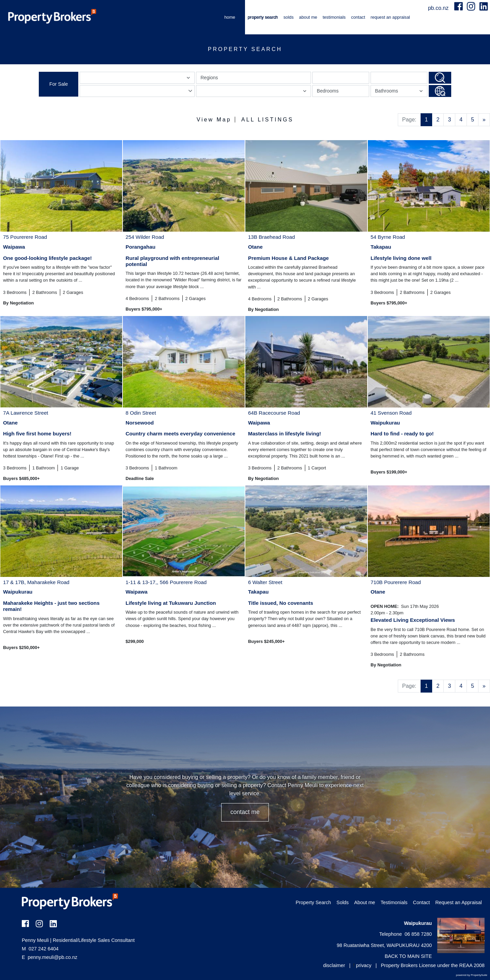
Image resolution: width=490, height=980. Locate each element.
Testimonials (334, 17)
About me (308, 17)
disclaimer (334, 965)
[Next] (484, 120)
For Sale (59, 84)
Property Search (263, 17)
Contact (358, 17)
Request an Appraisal (390, 17)
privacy (364, 965)
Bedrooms (328, 91)
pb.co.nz (439, 8)
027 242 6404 (40, 949)
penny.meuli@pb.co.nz (53, 957)
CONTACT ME (245, 812)
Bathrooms (400, 92)
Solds (289, 17)
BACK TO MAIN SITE (408, 956)
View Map (214, 120)
